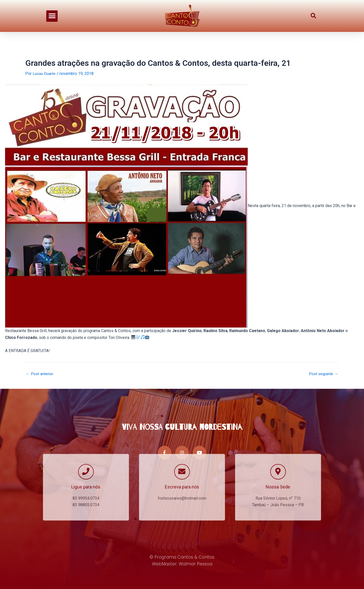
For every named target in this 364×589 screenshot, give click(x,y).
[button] (52, 12)
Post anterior (40, 374)
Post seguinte (323, 374)
